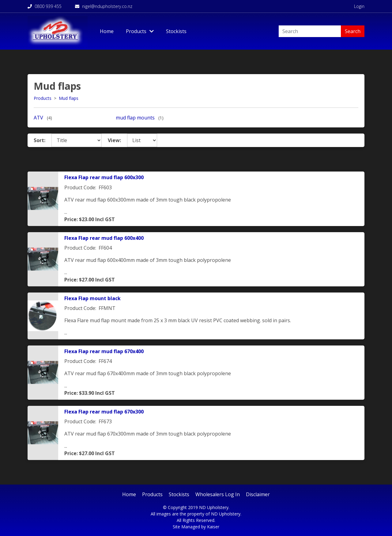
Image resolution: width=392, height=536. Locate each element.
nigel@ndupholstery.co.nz (104, 6)
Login (359, 6)
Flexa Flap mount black (92, 298)
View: (114, 140)
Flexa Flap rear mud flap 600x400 (104, 238)
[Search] (310, 31)
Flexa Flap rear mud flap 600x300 (104, 177)
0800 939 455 (45, 6)
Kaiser (213, 527)
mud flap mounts (135, 118)
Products (43, 98)
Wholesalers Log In (218, 494)
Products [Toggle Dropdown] (140, 31)
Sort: (40, 140)
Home (107, 31)
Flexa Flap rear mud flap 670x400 (104, 351)
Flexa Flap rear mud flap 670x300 (104, 412)
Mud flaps (69, 98)
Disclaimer (258, 494)
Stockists (176, 31)
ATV (38, 118)
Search (353, 31)
